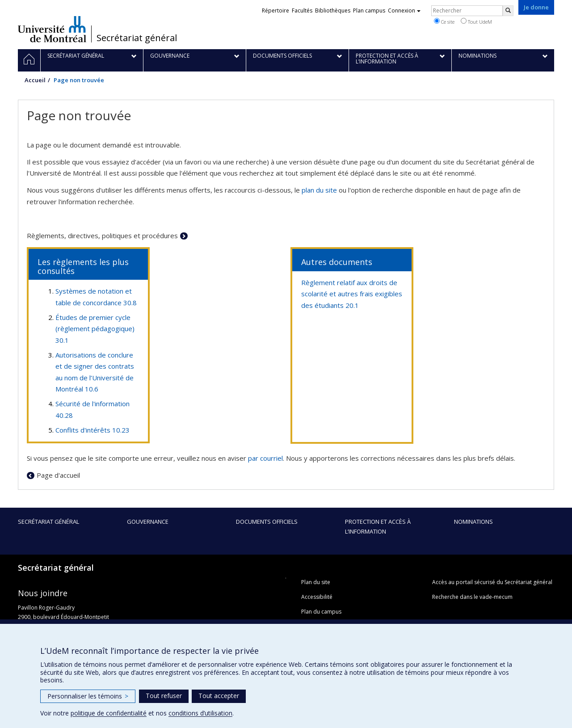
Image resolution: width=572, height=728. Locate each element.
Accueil (35, 80)
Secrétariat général (137, 38)
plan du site (319, 190)
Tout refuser (164, 696)
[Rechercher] (508, 11)
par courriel (265, 458)
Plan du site (316, 582)
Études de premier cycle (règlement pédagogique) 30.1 (95, 329)
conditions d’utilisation (200, 713)
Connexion (404, 11)
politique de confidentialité (109, 713)
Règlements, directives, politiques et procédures (102, 236)
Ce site (444, 21)
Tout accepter (219, 696)
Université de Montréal (52, 29)
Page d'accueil (58, 475)
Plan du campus (321, 612)
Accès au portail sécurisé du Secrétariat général (492, 582)
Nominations (473, 522)
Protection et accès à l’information (378, 526)
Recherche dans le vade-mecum (472, 597)
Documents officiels (267, 522)
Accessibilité (317, 597)
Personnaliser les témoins (88, 696)
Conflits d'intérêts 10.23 (93, 430)
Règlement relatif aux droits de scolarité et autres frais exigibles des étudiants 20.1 (352, 294)
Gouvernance (148, 522)
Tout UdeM (476, 21)
